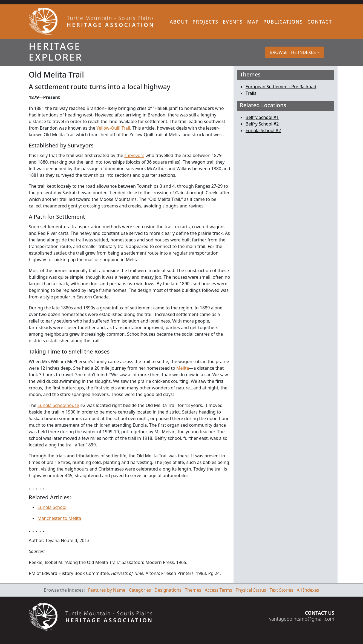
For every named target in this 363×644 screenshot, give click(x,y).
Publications (283, 22)
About (179, 22)
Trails (251, 93)
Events (233, 22)
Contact (320, 22)
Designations (168, 590)
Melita (183, 368)
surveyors (134, 155)
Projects (205, 22)
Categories (140, 590)
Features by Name (107, 590)
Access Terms (218, 590)
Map (253, 22)
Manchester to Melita (59, 518)
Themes (193, 590)
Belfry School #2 (262, 124)
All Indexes (308, 590)
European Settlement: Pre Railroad (281, 87)
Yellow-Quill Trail (113, 128)
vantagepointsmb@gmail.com (302, 619)
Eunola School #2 (263, 130)
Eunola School (52, 507)
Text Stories (282, 590)
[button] (294, 52)
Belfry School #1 (262, 117)
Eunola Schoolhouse (58, 405)
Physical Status (251, 590)
